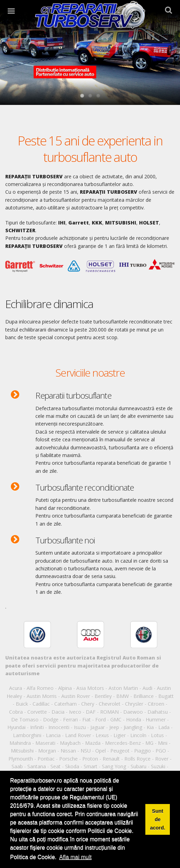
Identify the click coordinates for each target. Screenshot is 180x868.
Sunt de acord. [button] (158, 819)
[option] (51, 634)
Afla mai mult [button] (75, 857)
